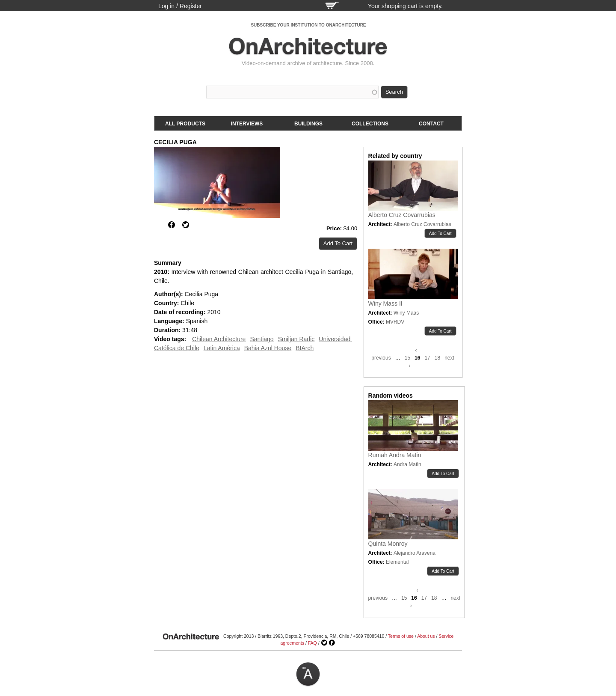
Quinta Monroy (388, 544)
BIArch (305, 348)
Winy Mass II (385, 303)
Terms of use (401, 636)
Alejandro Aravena (415, 553)
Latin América (222, 348)
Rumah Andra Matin (395, 455)
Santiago (262, 339)
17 (427, 358)
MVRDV (395, 322)
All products (185, 124)
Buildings (308, 124)
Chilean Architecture (219, 339)
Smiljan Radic (296, 339)
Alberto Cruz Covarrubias (402, 215)
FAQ (312, 643)
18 (437, 358)
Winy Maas (406, 313)
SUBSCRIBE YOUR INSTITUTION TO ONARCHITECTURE (308, 25)
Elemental (397, 562)
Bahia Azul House (268, 348)
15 (407, 358)
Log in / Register (180, 6)
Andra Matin (407, 464)
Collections (370, 124)
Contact (431, 124)
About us (426, 636)
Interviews (247, 124)
